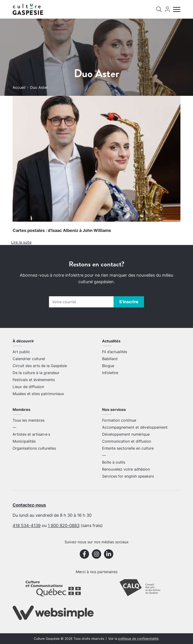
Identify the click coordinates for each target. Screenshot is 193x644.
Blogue (108, 366)
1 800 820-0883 (64, 525)
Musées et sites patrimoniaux (38, 394)
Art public (21, 352)
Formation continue (119, 420)
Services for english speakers (128, 476)
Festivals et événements (34, 380)
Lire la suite (21, 242)
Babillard (110, 359)
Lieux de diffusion (28, 387)
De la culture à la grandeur (36, 373)
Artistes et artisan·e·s (31, 434)
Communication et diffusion (127, 441)
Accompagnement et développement (135, 427)
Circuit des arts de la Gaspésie (40, 366)
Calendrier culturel (29, 359)
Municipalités (24, 441)
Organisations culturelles (34, 448)
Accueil (19, 87)
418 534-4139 (27, 525)
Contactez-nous (29, 505)
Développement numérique (126, 434)
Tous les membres (29, 420)
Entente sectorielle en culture (128, 448)
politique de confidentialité (138, 639)
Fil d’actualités (115, 352)
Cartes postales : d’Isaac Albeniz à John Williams (62, 230)
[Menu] (177, 9)
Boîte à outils (114, 462)
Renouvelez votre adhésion (126, 469)
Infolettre (110, 373)
